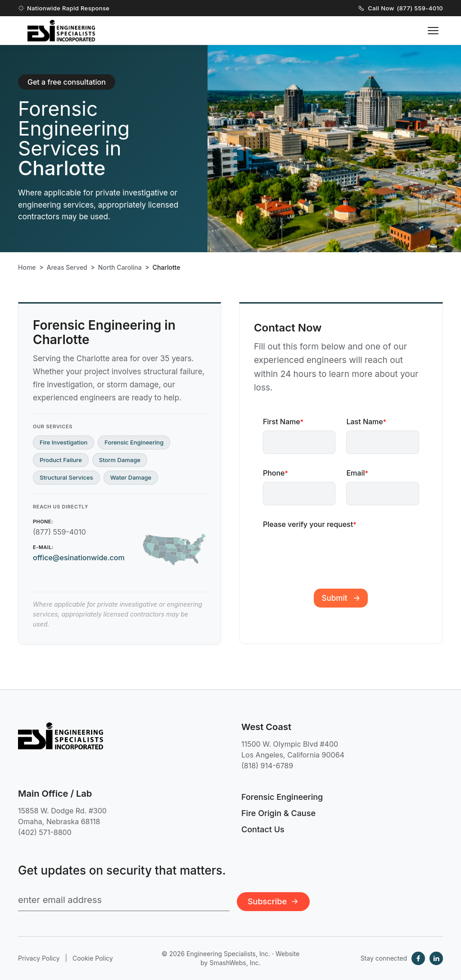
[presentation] (331, 550)
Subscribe (273, 901)
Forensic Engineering (134, 442)
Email (357, 473)
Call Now (401, 8)
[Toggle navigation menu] (433, 31)
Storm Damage (120, 460)
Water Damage (131, 477)
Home (27, 268)
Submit (335, 598)
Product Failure (61, 460)
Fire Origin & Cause (278, 813)
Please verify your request (310, 524)
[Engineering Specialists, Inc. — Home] (61, 31)
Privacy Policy (39, 958)
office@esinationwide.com (79, 558)
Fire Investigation (63, 442)
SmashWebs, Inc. (235, 963)
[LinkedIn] (436, 958)
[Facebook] (418, 958)
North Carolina (120, 268)
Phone (276, 473)
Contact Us (263, 829)
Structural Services (66, 477)
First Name (283, 422)
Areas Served (67, 268)
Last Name (366, 422)
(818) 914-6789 (267, 766)
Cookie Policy (93, 958)
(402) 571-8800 (45, 832)
